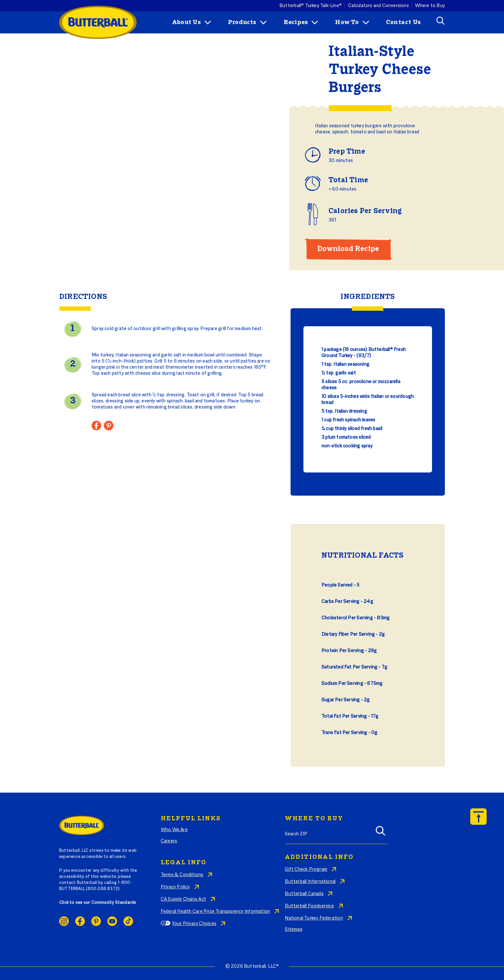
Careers (169, 841)
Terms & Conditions (182, 875)
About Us (186, 22)
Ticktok (128, 921)
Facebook (80, 921)
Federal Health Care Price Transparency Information (215, 912)
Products (242, 22)
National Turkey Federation (314, 918)
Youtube (112, 921)
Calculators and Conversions (378, 5)
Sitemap (293, 930)
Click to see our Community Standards (98, 903)
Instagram (64, 921)
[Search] (381, 833)
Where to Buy (430, 5)
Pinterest (96, 921)
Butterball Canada (304, 894)
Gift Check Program (306, 869)
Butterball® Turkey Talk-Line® (310, 5)
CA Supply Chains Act (183, 899)
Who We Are (174, 830)
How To (347, 22)
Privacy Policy (175, 887)
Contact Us (403, 22)
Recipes (296, 22)
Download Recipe (348, 249)
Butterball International (310, 882)
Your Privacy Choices (194, 924)
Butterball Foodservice (309, 906)
